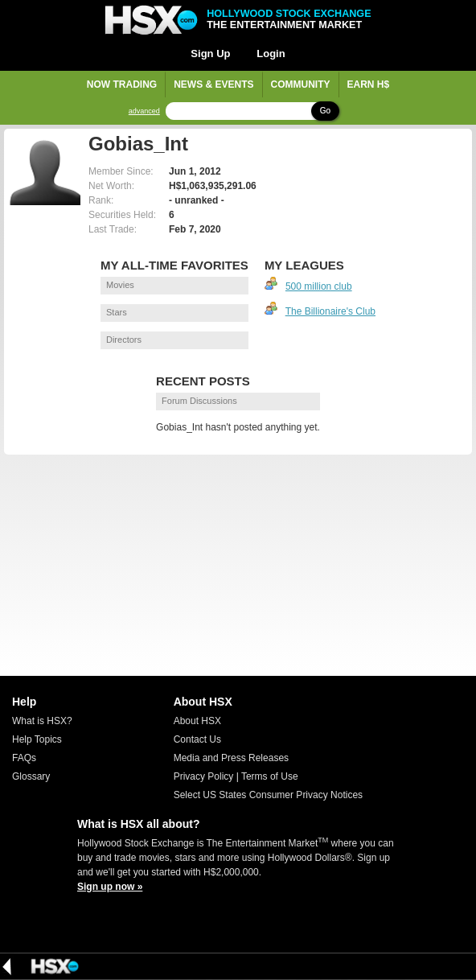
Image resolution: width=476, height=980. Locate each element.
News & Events (213, 84)
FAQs (24, 758)
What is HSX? (42, 721)
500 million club (319, 286)
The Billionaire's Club (330, 311)
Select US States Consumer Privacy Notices (268, 795)
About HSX (197, 721)
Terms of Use (270, 776)
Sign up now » (110, 887)
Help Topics (37, 739)
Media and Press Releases (231, 758)
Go (325, 111)
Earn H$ (369, 84)
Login (271, 54)
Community (301, 84)
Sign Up (210, 54)
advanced (144, 111)
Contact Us (197, 739)
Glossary (31, 776)
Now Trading (122, 84)
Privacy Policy (204, 776)
